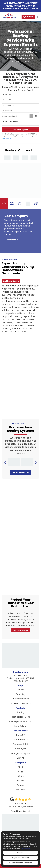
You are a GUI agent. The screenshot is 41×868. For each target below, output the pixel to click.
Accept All (20, 853)
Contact (21, 690)
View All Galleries (21, 473)
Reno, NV (21, 735)
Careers (21, 785)
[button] (5, 463)
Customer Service (21, 699)
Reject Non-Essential (20, 858)
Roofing (20, 712)
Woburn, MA (20, 749)
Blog (20, 771)
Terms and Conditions (20, 703)
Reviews (21, 781)
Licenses (20, 790)
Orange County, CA (21, 753)
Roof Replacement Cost (21, 721)
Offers (21, 776)
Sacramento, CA (20, 740)
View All (20, 758)
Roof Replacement (21, 717)
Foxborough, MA (20, 744)
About (21, 767)
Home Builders (21, 726)
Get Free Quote (21, 130)
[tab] (4, 204)
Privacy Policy (27, 848)
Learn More (12, 240)
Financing (20, 694)
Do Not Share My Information (20, 863)
